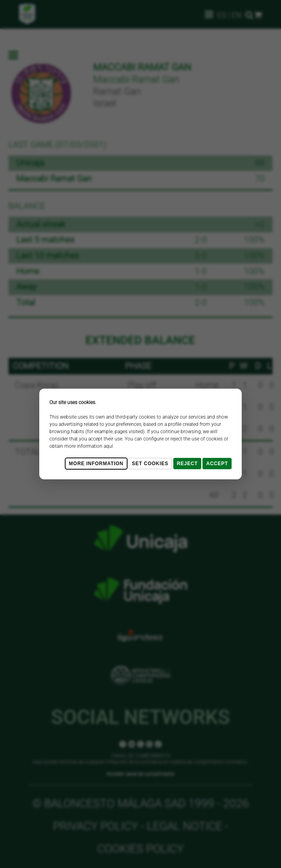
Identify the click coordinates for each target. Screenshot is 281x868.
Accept (217, 464)
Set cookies (150, 464)
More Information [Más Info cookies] (96, 464)
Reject (187, 464)
